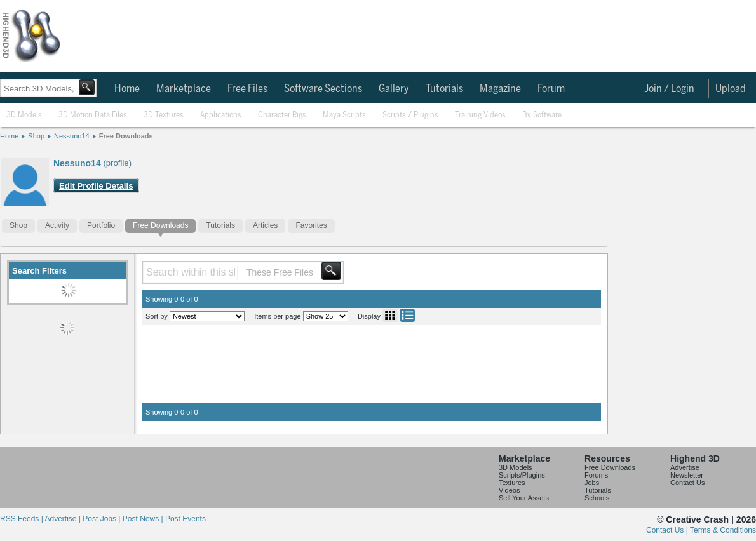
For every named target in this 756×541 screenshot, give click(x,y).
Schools (597, 498)
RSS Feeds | (22, 519)
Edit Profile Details (96, 186)
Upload (731, 89)
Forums (596, 475)
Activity (57, 225)
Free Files (247, 89)
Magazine (500, 89)
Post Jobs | (102, 519)
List (407, 315)
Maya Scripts (344, 115)
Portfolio (101, 225)
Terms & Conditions (723, 530)
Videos (509, 490)
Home (127, 89)
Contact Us (687, 483)
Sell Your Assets (524, 498)
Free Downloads (126, 136)
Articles (265, 225)
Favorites (311, 225)
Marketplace (184, 89)
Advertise (685, 467)
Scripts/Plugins (522, 475)
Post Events (186, 519)
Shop (36, 136)
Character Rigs (282, 115)
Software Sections (323, 89)
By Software (542, 115)
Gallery (394, 89)
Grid (390, 315)
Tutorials (444, 89)
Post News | (144, 519)
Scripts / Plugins (410, 115)
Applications (221, 115)
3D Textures (164, 115)
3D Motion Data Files (93, 115)
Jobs (592, 483)
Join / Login (669, 89)
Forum (551, 89)
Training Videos (480, 115)
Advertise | (64, 519)
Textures (512, 483)
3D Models (24, 115)
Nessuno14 (72, 136)
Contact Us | (668, 530)
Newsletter (687, 475)
